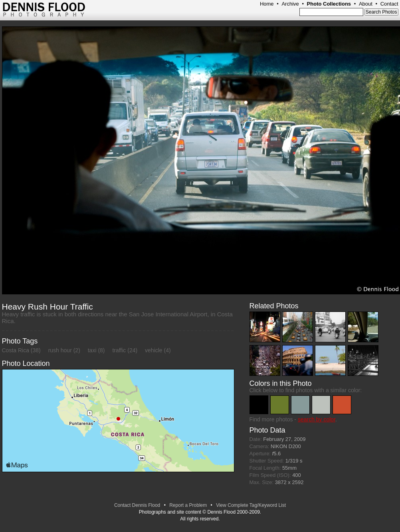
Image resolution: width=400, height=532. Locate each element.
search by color (317, 419)
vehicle (154, 350)
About (366, 4)
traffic (119, 350)
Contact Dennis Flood (137, 505)
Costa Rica (16, 350)
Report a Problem (188, 505)
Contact (389, 4)
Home (267, 4)
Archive (290, 4)
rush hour (60, 350)
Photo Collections (329, 4)
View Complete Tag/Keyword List (251, 505)
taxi (92, 350)
